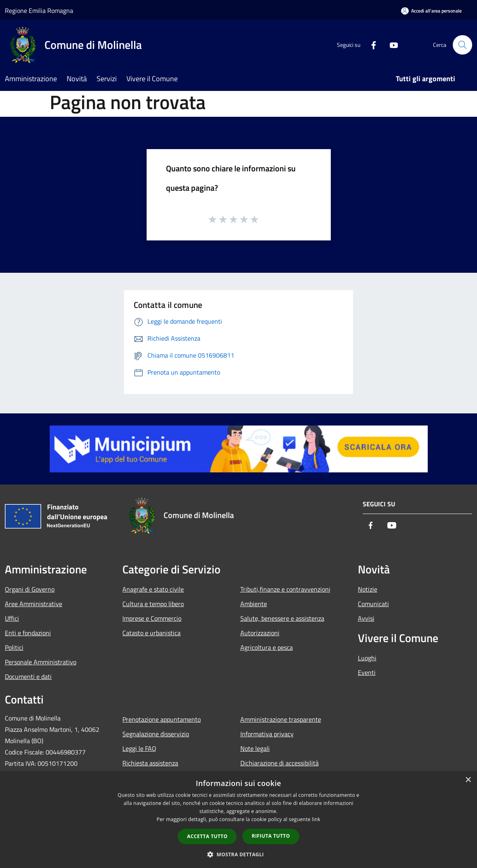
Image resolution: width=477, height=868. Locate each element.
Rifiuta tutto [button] (271, 836)
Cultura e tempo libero (153, 604)
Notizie (368, 589)
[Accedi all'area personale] (431, 11)
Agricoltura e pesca (267, 647)
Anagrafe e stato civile (153, 589)
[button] (239, 854)
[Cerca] (462, 45)
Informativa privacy (267, 734)
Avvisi (366, 618)
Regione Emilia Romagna (39, 11)
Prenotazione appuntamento (162, 719)
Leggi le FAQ (139, 748)
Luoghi (367, 658)
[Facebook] (370, 45)
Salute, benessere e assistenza (282, 618)
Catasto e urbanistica (151, 633)
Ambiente (254, 604)
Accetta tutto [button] (207, 836)
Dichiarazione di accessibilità (279, 763)
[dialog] (238, 820)
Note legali (255, 748)
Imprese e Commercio (152, 618)
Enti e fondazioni (28, 633)
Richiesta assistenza (150, 763)
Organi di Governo (30, 589)
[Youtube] (391, 45)
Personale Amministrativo (41, 662)
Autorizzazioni (260, 633)
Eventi (367, 672)
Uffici (12, 618)
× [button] (468, 780)
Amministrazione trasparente (281, 719)
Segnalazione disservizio (156, 734)
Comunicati (373, 604)
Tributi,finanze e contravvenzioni (285, 589)
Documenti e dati (28, 676)
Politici (14, 647)
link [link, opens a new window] (316, 819)
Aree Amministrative (34, 604)
